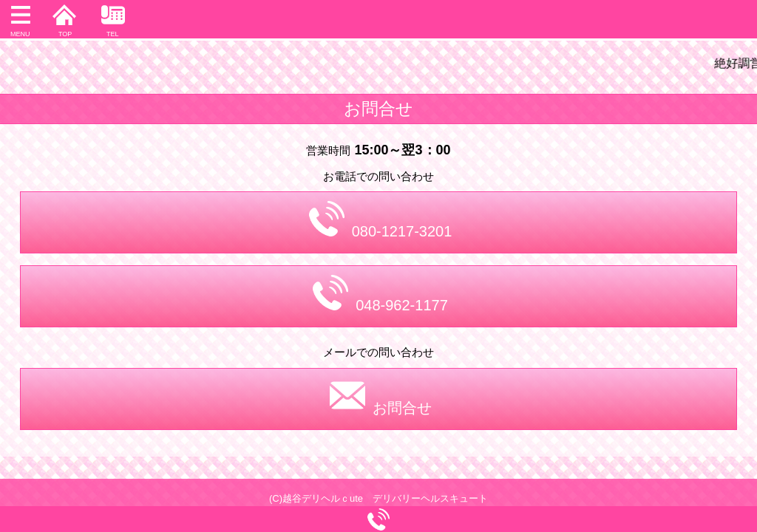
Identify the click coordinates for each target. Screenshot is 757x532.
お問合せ (381, 397)
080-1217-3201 (381, 220)
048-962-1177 (380, 294)
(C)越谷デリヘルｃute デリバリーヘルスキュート (378, 498)
